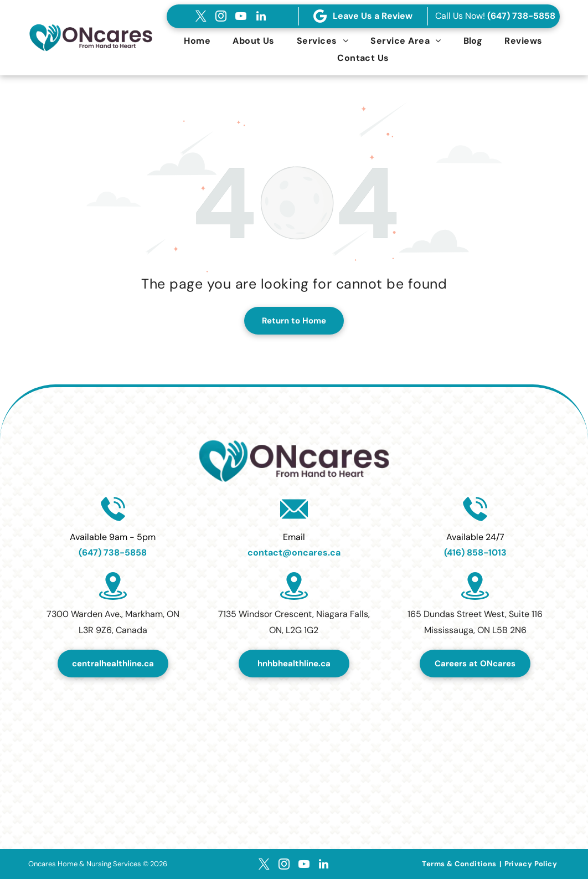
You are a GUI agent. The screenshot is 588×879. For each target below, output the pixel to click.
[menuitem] (197, 41)
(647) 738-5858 (521, 16)
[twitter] (201, 16)
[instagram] (221, 16)
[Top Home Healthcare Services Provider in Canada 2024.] (294, 744)
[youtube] (241, 16)
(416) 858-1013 (475, 552)
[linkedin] (261, 16)
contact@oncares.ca (294, 552)
